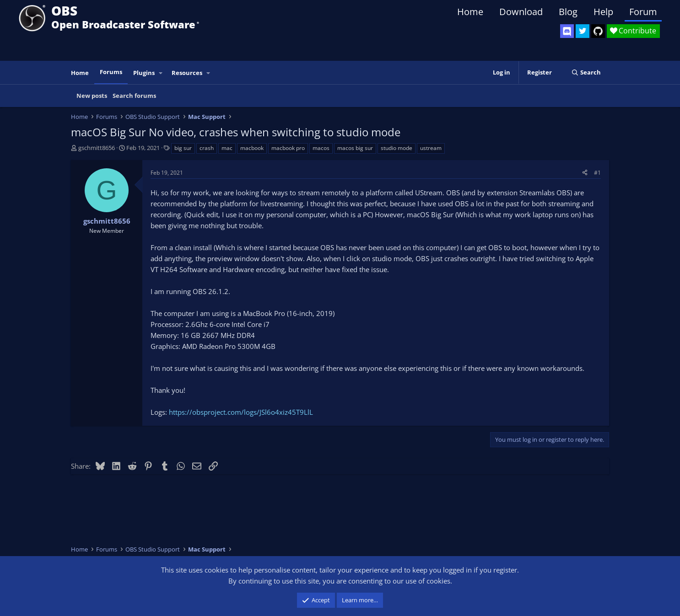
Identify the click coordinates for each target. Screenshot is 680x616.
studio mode (397, 148)
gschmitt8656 (97, 148)
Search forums (134, 96)
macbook (252, 148)
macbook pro (288, 148)
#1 (597, 173)
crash (207, 148)
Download (521, 12)
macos (321, 148)
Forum (643, 12)
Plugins (144, 73)
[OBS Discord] (567, 31)
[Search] (586, 72)
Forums (111, 72)
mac (227, 148)
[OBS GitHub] (598, 31)
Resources (187, 73)
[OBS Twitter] (583, 31)
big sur (183, 148)
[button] (161, 73)
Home (470, 12)
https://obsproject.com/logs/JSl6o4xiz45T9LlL (241, 412)
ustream (431, 148)
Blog (568, 12)
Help (603, 12)
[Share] (585, 173)
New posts (92, 96)
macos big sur (355, 148)
